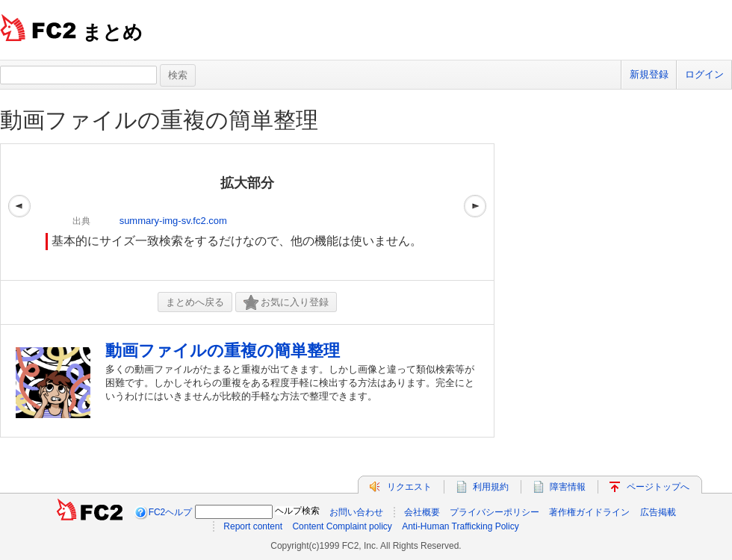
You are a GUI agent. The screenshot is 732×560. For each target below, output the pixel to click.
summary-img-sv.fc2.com (173, 221)
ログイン (704, 74)
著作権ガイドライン (589, 512)
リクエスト (409, 487)
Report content (253, 526)
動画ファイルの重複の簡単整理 (159, 120)
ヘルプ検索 (297, 511)
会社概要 (422, 512)
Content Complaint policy (342, 526)
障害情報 (568, 487)
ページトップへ (658, 487)
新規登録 (649, 74)
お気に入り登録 (286, 303)
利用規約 (491, 487)
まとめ (112, 32)
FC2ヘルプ (171, 512)
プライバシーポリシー (494, 512)
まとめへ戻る (195, 302)
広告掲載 (658, 512)
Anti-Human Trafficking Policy (460, 526)
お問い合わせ (356, 512)
